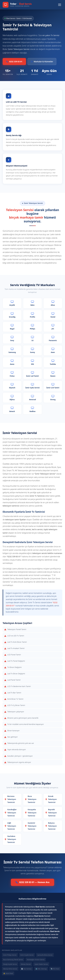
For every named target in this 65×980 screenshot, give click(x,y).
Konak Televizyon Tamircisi (51, 799)
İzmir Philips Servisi (10, 955)
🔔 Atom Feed (8, 973)
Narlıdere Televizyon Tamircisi (10, 839)
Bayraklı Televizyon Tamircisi (51, 812)
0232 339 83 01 (14, 62)
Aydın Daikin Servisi (41, 964)
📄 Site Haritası (26, 969)
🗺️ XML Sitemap (41, 969)
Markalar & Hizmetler (42, 62)
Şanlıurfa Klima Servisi (45, 955)
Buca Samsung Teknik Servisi (13, 960)
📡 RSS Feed (55, 969)
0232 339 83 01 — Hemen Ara (32, 882)
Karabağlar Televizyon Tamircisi (11, 812)
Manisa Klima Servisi (10, 969)
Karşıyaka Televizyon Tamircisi (31, 812)
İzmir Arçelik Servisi (27, 955)
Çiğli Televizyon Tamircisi (10, 826)
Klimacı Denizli (26, 964)
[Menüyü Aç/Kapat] (60, 5)
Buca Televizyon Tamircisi (31, 799)
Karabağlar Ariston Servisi (36, 960)
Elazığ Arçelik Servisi (10, 964)
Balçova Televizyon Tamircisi (51, 826)
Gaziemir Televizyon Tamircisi (31, 826)
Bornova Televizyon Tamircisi (10, 799)
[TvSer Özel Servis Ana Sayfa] (17, 5)
